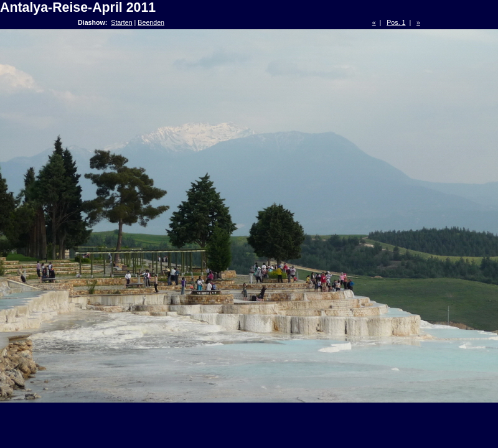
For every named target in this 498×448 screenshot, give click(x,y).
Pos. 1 (396, 22)
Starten (121, 22)
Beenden (151, 22)
